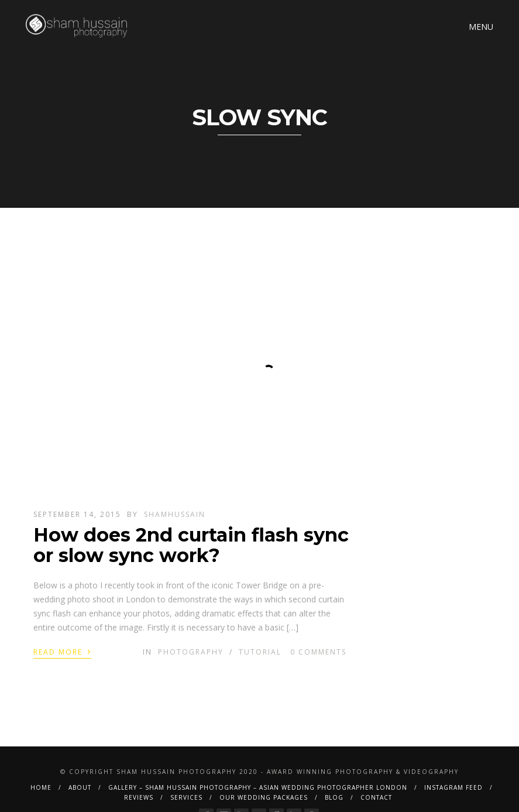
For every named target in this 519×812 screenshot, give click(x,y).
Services (186, 797)
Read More (62, 651)
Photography (191, 652)
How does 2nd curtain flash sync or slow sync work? (191, 545)
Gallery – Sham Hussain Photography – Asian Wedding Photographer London (258, 787)
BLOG (334, 797)
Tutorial (260, 652)
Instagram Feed (453, 787)
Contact (376, 797)
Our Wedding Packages (264, 797)
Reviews (139, 797)
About (80, 787)
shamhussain (175, 514)
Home (41, 787)
